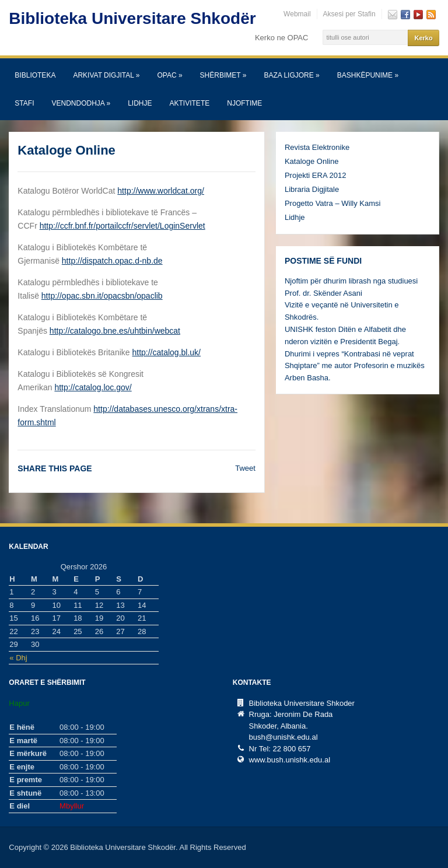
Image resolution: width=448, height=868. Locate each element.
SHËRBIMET (223, 75)
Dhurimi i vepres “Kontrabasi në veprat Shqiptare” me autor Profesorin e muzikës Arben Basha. (355, 366)
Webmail (297, 14)
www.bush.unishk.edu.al (290, 760)
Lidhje (140, 103)
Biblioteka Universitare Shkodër (132, 18)
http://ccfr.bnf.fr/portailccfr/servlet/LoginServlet (123, 226)
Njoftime (244, 103)
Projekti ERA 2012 (316, 175)
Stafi (24, 103)
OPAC (169, 75)
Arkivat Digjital (106, 75)
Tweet (245, 468)
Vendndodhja (81, 103)
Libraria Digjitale (312, 189)
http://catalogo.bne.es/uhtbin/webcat (115, 331)
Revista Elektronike (317, 147)
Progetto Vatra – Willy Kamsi (332, 203)
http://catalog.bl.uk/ (166, 352)
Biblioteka (35, 75)
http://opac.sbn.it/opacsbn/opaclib (102, 296)
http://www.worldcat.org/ (161, 191)
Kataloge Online (312, 161)
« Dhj (18, 658)
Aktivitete (190, 103)
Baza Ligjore (291, 75)
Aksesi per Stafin (349, 14)
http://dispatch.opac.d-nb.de (112, 261)
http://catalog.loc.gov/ (93, 387)
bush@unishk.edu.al (283, 737)
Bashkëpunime (368, 75)
